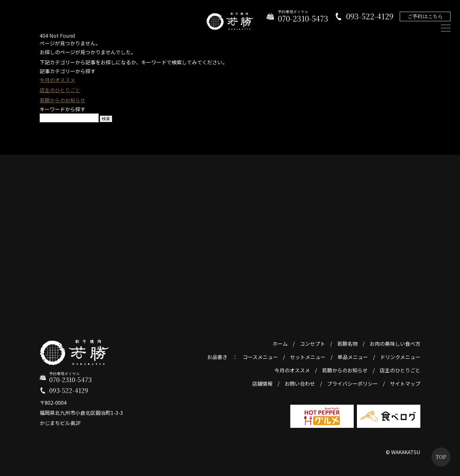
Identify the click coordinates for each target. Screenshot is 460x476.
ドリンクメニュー (400, 357)
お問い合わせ (300, 383)
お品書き (217, 357)
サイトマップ (405, 383)
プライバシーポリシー (352, 383)
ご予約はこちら (425, 16)
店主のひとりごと (60, 90)
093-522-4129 (370, 16)
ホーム (280, 344)
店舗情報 (262, 383)
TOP (441, 457)
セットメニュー (308, 357)
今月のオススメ (57, 80)
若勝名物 (347, 344)
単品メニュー (353, 357)
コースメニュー (260, 357)
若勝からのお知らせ (62, 100)
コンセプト (312, 344)
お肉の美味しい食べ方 (395, 344)
